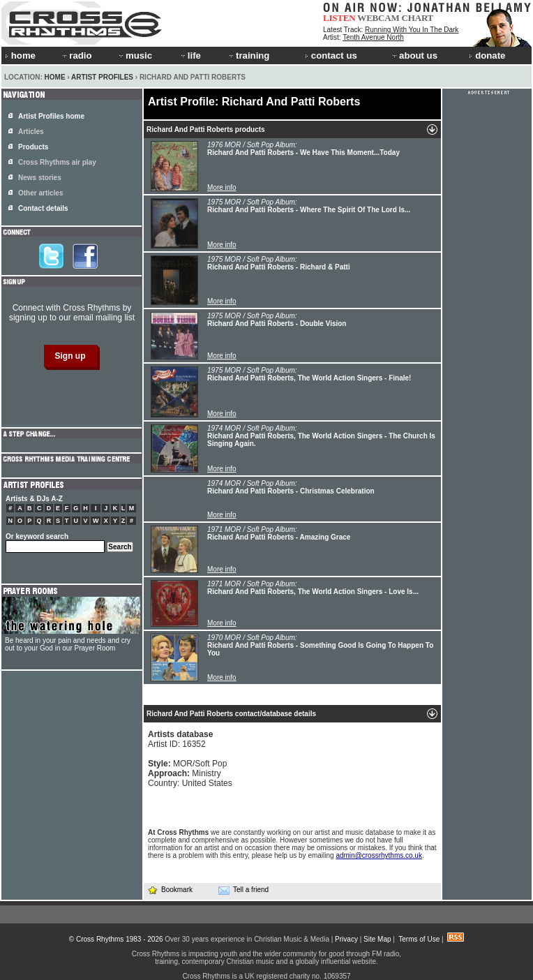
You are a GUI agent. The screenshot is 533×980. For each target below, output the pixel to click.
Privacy (346, 939)
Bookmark (170, 890)
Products (33, 147)
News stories (40, 178)
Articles (31, 132)
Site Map (377, 939)
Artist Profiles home (51, 116)
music (135, 55)
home (20, 55)
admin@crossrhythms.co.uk (379, 855)
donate (487, 55)
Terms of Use (419, 939)
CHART (418, 18)
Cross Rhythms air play (57, 162)
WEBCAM (378, 18)
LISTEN (339, 18)
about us (414, 55)
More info (222, 187)
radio (76, 55)
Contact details (43, 208)
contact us (331, 55)
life (190, 55)
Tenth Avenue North (373, 37)
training (248, 55)
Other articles (40, 193)
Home (55, 77)
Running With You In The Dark (412, 30)
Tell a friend (243, 890)
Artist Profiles (102, 77)
